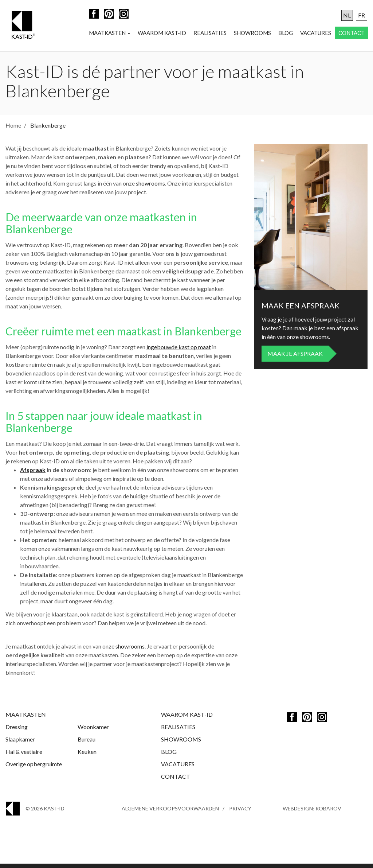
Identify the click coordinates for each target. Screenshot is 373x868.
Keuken (87, 756)
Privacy (240, 813)
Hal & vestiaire (24, 756)
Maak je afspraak (295, 358)
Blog (286, 33)
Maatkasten (110, 33)
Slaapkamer (20, 744)
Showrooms (252, 33)
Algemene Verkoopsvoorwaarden (170, 813)
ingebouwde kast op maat (179, 351)
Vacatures (316, 33)
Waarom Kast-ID (162, 33)
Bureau (87, 744)
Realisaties (210, 33)
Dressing (17, 731)
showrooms (150, 188)
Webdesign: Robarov (312, 813)
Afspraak (33, 474)
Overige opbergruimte (34, 768)
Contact (352, 33)
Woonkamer (93, 731)
